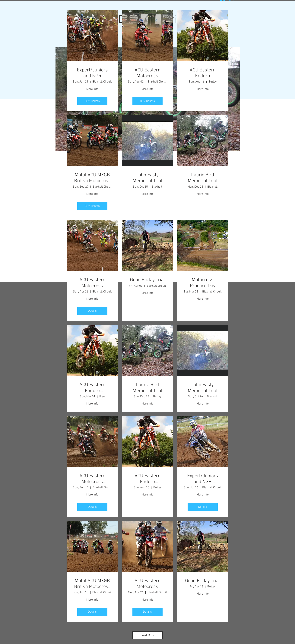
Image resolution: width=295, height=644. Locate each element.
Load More (147, 635)
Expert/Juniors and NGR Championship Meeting (92, 73)
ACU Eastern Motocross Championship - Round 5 (147, 73)
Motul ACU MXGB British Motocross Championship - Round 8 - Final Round (92, 178)
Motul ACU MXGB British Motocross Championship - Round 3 (92, 584)
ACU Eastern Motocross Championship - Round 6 (92, 479)
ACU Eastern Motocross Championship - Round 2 (92, 283)
